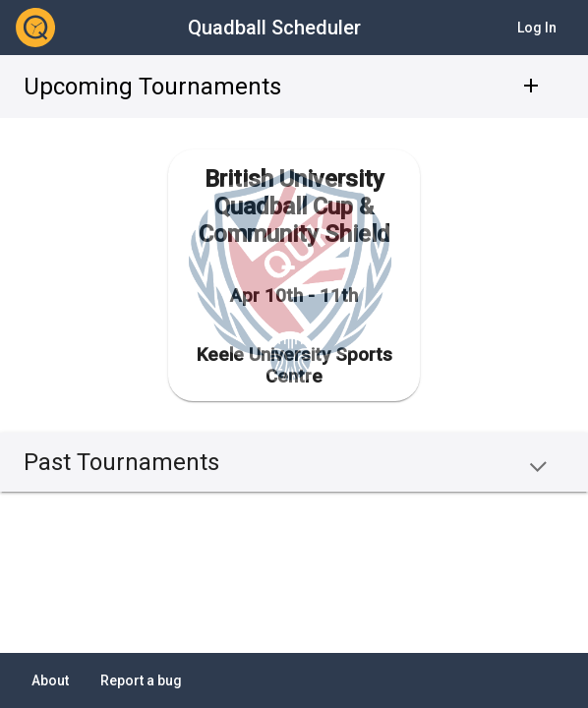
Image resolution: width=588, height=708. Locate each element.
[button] (294, 462)
